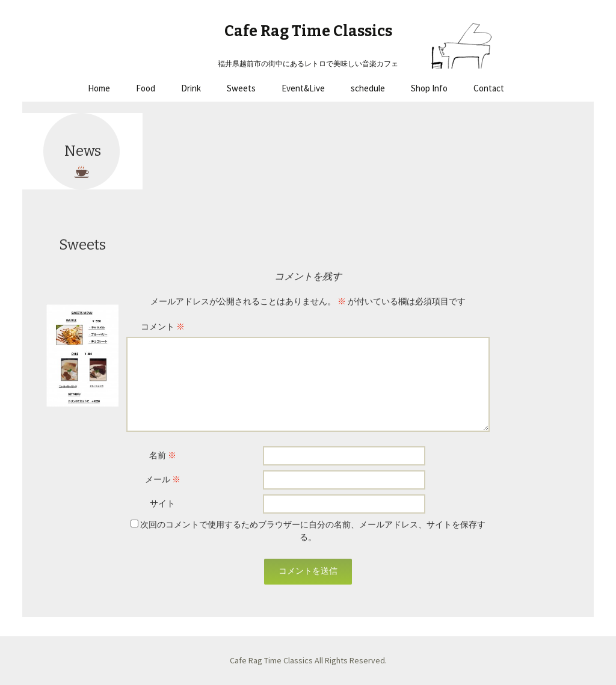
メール (163, 479)
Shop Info (429, 88)
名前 (163, 455)
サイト (162, 503)
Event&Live (303, 88)
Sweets (241, 88)
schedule (368, 88)
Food (146, 88)
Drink (191, 88)
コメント (163, 327)
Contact (489, 88)
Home (99, 88)
